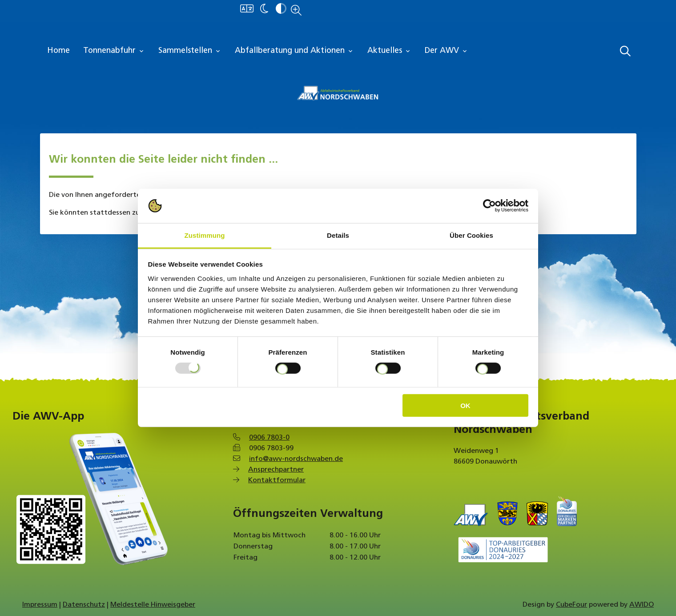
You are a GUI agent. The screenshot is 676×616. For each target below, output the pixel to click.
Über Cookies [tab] (471, 235)
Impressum (40, 605)
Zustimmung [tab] (205, 235)
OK (465, 405)
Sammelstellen (190, 51)
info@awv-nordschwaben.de (296, 459)
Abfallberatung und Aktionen (294, 51)
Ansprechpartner (276, 470)
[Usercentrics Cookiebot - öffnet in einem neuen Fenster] (489, 206)
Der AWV (447, 51)
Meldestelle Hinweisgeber (153, 605)
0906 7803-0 (269, 438)
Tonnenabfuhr (114, 51)
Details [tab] (338, 235)
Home (58, 51)
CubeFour (571, 605)
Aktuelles (389, 51)
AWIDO (642, 605)
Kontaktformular (277, 480)
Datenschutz (84, 605)
